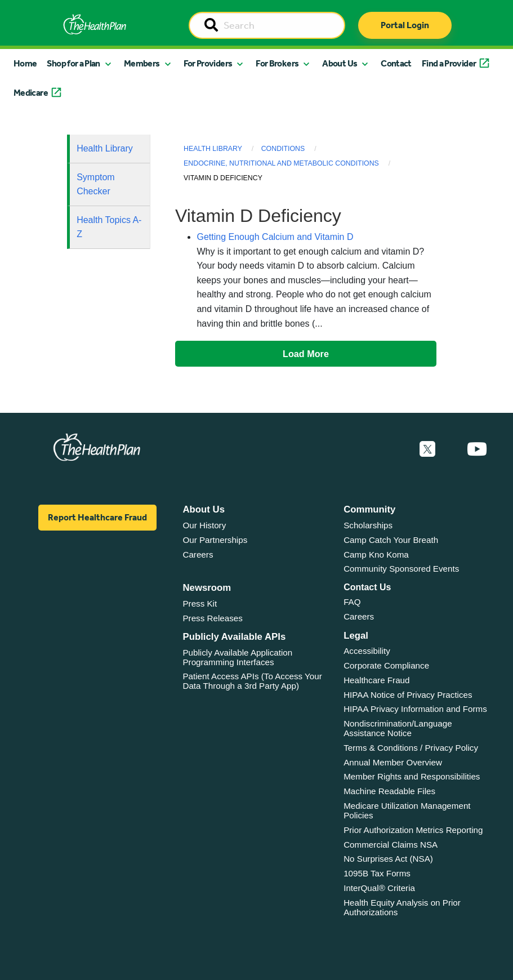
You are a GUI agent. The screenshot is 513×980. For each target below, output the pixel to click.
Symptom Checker (96, 184)
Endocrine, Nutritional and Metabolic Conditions (281, 163)
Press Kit (200, 603)
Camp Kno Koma (376, 554)
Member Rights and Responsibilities (412, 776)
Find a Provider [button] (449, 63)
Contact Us (367, 587)
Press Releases (212, 618)
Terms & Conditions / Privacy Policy (411, 748)
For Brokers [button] (277, 63)
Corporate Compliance (386, 665)
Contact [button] (396, 63)
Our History (204, 525)
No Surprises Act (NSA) (388, 859)
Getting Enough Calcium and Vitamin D (275, 237)
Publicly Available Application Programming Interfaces (237, 657)
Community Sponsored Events (401, 569)
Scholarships (368, 525)
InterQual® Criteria (379, 888)
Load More (306, 354)
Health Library (105, 148)
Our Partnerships (215, 540)
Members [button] (142, 63)
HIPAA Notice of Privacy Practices (408, 695)
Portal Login (405, 25)
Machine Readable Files (389, 791)
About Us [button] (340, 63)
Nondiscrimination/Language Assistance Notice (398, 728)
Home (25, 63)
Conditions (283, 149)
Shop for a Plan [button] (73, 63)
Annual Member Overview (393, 762)
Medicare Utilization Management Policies (407, 810)
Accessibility (367, 651)
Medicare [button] (31, 93)
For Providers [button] (208, 63)
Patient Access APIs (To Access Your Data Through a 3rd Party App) (252, 681)
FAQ (352, 602)
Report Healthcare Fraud (97, 517)
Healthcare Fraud (376, 680)
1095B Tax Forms (377, 873)
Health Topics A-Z (109, 227)
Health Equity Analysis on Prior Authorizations (402, 907)
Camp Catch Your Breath (391, 540)
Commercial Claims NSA (391, 845)
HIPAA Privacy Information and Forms (415, 709)
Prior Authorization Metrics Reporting (413, 830)
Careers (198, 554)
